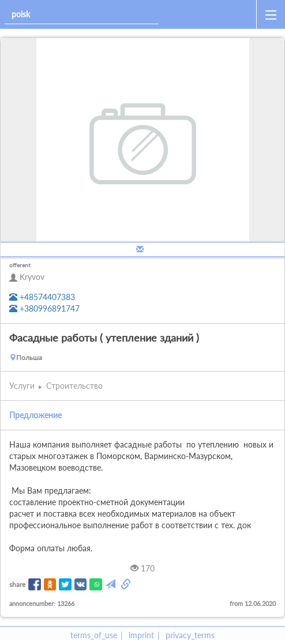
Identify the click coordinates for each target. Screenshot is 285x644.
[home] (210, 14)
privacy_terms (190, 635)
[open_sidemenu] (271, 14)
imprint (141, 635)
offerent (20, 265)
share (17, 584)
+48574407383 (42, 297)
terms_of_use (94, 635)
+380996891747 (44, 308)
